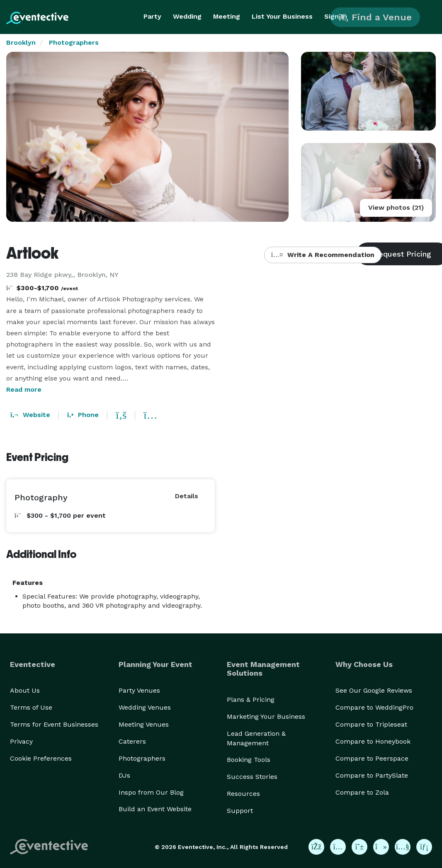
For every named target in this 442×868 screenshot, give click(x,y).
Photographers (74, 42)
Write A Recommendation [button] (323, 255)
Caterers (132, 741)
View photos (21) (396, 207)
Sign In (336, 16)
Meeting (227, 16)
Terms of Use (31, 707)
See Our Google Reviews (374, 690)
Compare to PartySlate (372, 775)
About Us (25, 690)
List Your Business (282, 16)
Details (187, 496)
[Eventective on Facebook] (316, 847)
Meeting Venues (144, 724)
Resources (243, 794)
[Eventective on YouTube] (403, 847)
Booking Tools (249, 760)
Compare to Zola (362, 792)
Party (152, 16)
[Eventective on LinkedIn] (424, 847)
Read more (24, 389)
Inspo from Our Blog (151, 792)
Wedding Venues (145, 707)
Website (30, 415)
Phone (83, 415)
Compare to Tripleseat (371, 724)
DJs (124, 775)
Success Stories (252, 777)
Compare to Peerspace (372, 758)
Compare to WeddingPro (374, 707)
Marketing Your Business (266, 716)
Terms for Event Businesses (54, 724)
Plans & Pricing (251, 699)
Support (240, 811)
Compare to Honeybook (373, 741)
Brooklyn (21, 42)
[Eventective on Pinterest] (359, 847)
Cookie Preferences (41, 758)
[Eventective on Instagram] (338, 847)
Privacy (21, 741)
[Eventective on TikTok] (381, 847)
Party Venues (139, 690)
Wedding (187, 16)
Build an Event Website (155, 809)
